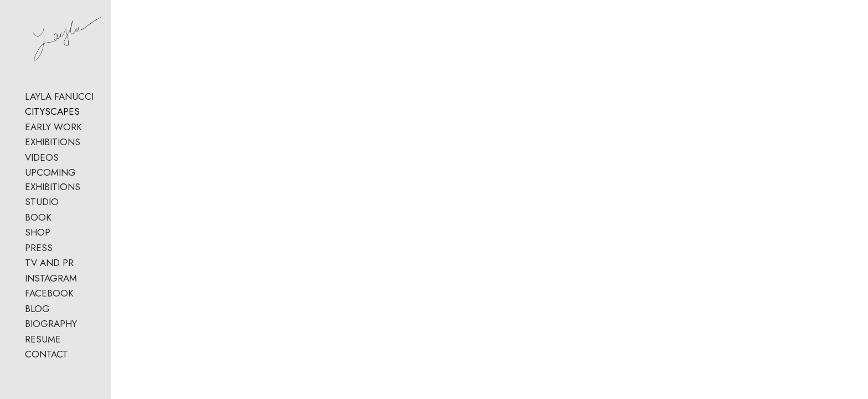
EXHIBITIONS (53, 204)
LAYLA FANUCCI (59, 158)
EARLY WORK (53, 189)
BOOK (38, 265)
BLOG (37, 357)
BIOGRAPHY (51, 372)
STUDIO (42, 250)
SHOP (38, 280)
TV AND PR (49, 311)
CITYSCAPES (52, 174)
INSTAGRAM (51, 326)
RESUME (43, 387)
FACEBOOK (49, 341)
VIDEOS (42, 219)
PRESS (39, 296)
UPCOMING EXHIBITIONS (79, 235)
